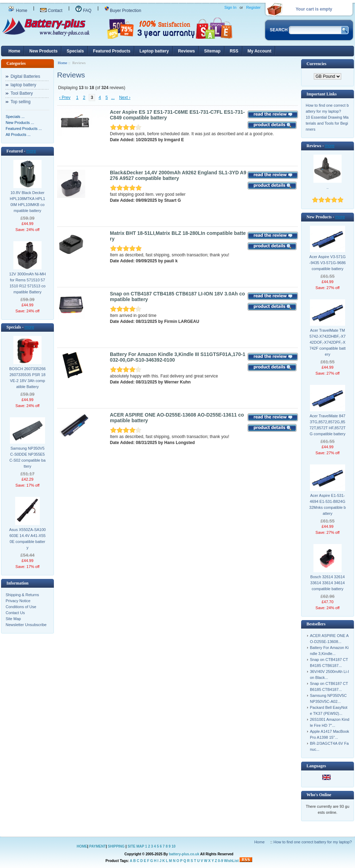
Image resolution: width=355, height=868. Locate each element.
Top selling (21, 102)
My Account (260, 51)
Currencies (316, 64)
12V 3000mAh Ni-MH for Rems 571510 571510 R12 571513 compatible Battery (27, 283)
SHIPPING (116, 846)
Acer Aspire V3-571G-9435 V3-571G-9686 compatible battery (327, 263)
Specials (75, 51)
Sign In (230, 7)
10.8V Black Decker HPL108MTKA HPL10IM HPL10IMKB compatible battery (27, 202)
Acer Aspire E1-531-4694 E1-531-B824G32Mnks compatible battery (328, 504)
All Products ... (18, 135)
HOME (82, 846)
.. (328, 187)
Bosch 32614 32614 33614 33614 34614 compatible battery (328, 583)
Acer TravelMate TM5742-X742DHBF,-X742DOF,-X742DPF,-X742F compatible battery (328, 342)
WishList (231, 861)
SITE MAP (136, 846)
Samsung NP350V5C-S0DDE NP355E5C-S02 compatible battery (28, 457)
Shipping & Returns (22, 595)
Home (18, 11)
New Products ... (20, 123)
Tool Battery (22, 93)
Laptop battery (154, 51)
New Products (43, 51)
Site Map (13, 619)
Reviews (186, 51)
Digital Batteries (25, 76)
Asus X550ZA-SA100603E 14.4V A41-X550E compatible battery (27, 539)
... (113, 98)
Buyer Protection (123, 11)
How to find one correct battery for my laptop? (313, 842)
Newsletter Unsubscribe (26, 625)
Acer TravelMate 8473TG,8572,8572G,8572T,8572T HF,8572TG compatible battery (328, 425)
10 (173, 846)
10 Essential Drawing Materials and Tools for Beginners (327, 123)
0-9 (220, 861)
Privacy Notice (18, 601)
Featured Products (112, 51)
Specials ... (15, 117)
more (31, 151)
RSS (234, 51)
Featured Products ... (24, 129)
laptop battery (23, 85)
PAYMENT (97, 846)
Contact (51, 11)
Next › (125, 98)
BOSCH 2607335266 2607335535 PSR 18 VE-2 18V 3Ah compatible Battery (27, 378)
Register (253, 7)
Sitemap (212, 51)
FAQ (83, 11)
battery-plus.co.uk (184, 854)
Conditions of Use (21, 607)
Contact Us (15, 613)
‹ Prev (65, 98)
